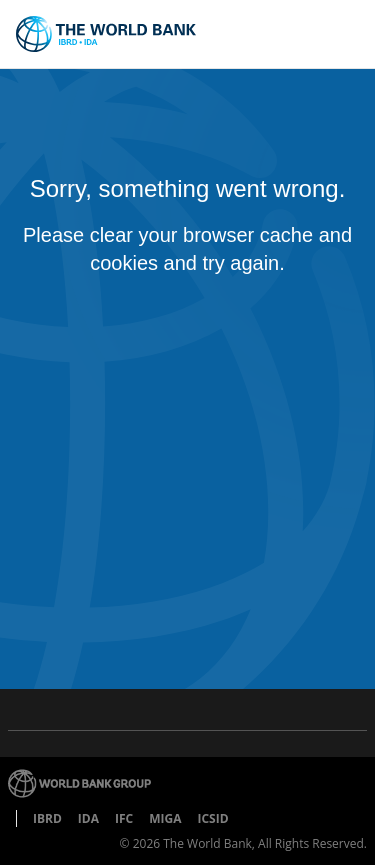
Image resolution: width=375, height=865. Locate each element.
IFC (124, 818)
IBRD (47, 818)
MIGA (165, 818)
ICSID (212, 818)
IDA (88, 818)
